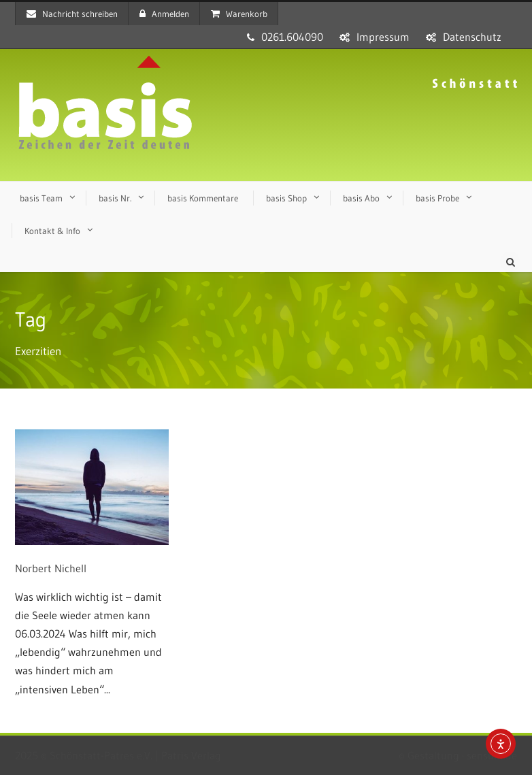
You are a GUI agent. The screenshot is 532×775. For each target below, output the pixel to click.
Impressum (383, 37)
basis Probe (437, 198)
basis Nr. (115, 198)
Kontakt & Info (52, 231)
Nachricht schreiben (72, 14)
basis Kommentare (203, 198)
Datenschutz (472, 37)
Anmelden (164, 14)
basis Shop (286, 198)
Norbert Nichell (51, 568)
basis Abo (361, 198)
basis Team (41, 198)
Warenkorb (239, 14)
